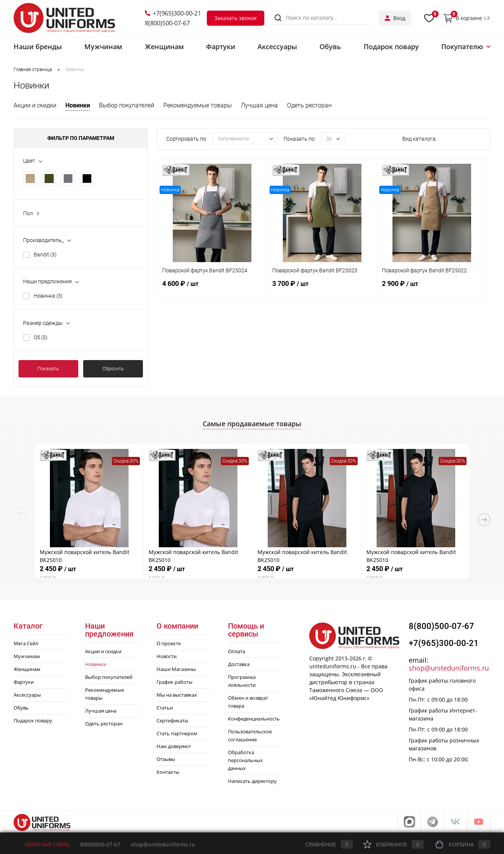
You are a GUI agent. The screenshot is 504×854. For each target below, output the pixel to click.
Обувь (21, 708)
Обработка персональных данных (245, 760)
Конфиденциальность (254, 719)
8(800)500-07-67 (167, 23)
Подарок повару (33, 720)
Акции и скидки (35, 105)
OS (41, 337)
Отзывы (166, 759)
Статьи (165, 708)
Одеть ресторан (309, 105)
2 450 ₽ (89, 573)
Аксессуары (27, 695)
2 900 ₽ (432, 288)
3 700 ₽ (322, 288)
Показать (48, 369)
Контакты (168, 772)
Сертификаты (172, 720)
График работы (174, 682)
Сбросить (113, 369)
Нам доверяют (174, 746)
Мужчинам (27, 656)
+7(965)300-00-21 (173, 13)
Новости (167, 656)
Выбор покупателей (127, 105)
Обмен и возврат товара (248, 702)
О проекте (169, 643)
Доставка (239, 664)
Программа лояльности (242, 681)
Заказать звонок (236, 18)
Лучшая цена (259, 105)
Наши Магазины (176, 669)
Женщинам (27, 669)
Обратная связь (42, 844)
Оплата (236, 651)
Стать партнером (177, 733)
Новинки (78, 105)
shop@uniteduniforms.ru (449, 668)
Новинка (48, 296)
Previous (20, 513)
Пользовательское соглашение (250, 735)
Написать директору (252, 781)
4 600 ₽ (212, 288)
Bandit (45, 255)
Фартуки (24, 682)
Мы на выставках (177, 695)
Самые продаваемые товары (252, 424)
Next (484, 519)
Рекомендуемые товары (198, 105)
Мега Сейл (26, 643)
